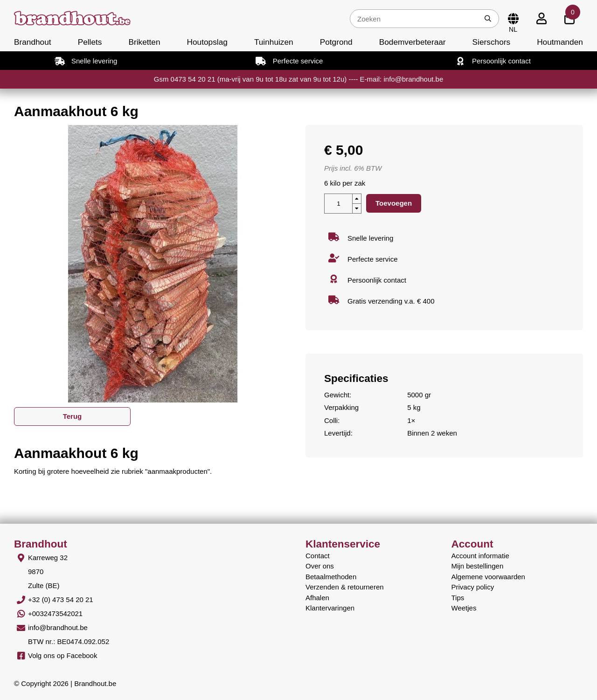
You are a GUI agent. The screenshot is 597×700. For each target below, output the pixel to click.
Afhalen (317, 598)
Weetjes (464, 608)
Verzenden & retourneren (345, 587)
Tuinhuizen (274, 42)
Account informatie (480, 556)
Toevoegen (394, 203)
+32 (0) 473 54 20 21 (61, 600)
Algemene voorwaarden (488, 577)
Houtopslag (207, 42)
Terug (73, 416)
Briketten (144, 42)
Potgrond (336, 42)
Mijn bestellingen (478, 566)
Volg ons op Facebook (62, 655)
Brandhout (33, 42)
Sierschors (491, 42)
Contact (318, 556)
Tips (458, 598)
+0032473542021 (55, 613)
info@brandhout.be (58, 627)
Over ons (320, 566)
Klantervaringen (330, 608)
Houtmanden (560, 42)
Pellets (90, 42)
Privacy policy (473, 587)
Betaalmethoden (331, 577)
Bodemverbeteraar (413, 42)
